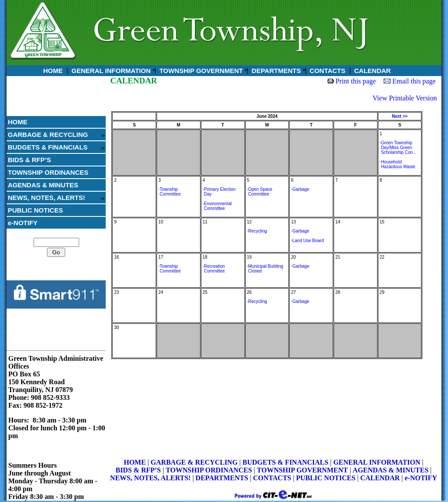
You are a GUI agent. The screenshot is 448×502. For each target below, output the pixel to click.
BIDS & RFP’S (29, 160)
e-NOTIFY (23, 223)
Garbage (301, 189)
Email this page (414, 81)
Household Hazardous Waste (398, 164)
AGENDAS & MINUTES (43, 185)
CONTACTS (327, 71)
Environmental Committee (218, 206)
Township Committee (170, 192)
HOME (52, 71)
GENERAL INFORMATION (110, 71)
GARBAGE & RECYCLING (48, 135)
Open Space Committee (261, 192)
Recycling (258, 231)
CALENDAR (371, 71)
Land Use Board (308, 241)
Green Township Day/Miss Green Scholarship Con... (399, 148)
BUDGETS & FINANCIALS (48, 147)
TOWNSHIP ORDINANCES (48, 172)
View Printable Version (405, 98)
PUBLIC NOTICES (35, 210)
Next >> (400, 116)
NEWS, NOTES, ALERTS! (47, 198)
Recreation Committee (214, 269)
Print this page (356, 81)
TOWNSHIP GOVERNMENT (200, 71)
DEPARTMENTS (275, 71)
